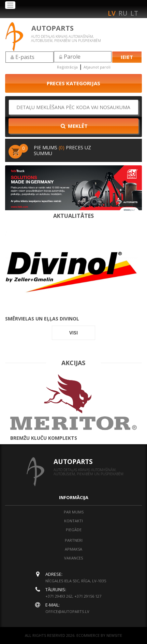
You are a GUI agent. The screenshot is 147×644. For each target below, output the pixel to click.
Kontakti (73, 521)
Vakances (73, 558)
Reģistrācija (67, 67)
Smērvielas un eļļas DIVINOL (73, 273)
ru (123, 13)
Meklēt (74, 126)
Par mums (74, 512)
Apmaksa (73, 549)
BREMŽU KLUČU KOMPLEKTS (73, 407)
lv (112, 13)
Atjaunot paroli (97, 67)
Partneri (74, 540)
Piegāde (74, 530)
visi (73, 333)
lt (134, 13)
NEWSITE (114, 635)
